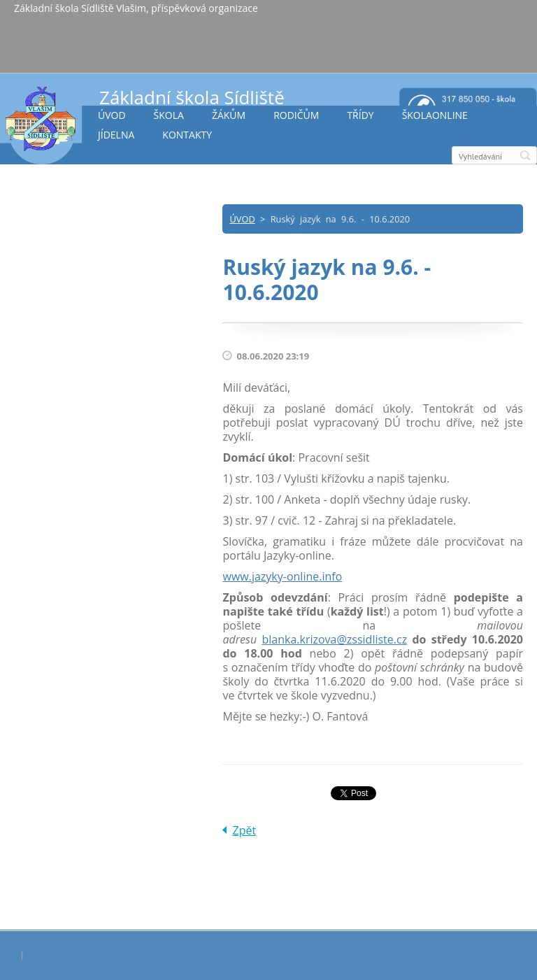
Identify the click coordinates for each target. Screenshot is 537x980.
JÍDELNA (116, 135)
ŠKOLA (169, 115)
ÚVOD (112, 115)
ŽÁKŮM (229, 115)
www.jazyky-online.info (282, 576)
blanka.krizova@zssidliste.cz (334, 639)
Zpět (244, 830)
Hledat (525, 155)
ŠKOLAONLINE (435, 115)
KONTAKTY (187, 135)
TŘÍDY (360, 115)
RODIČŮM (296, 115)
